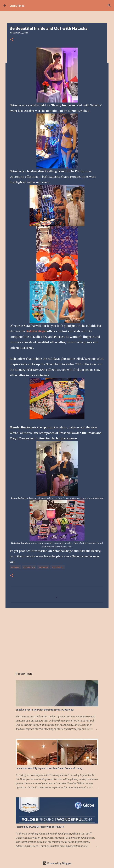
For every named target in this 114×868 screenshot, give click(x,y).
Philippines (57, 567)
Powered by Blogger (57, 863)
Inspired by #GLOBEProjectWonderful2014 (40, 827)
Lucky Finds (17, 6)
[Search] (109, 5)
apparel (15, 567)
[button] (12, 40)
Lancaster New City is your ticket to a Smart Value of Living (49, 768)
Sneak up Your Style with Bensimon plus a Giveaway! (45, 710)
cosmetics (29, 567)
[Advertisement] (57, 637)
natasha (43, 567)
